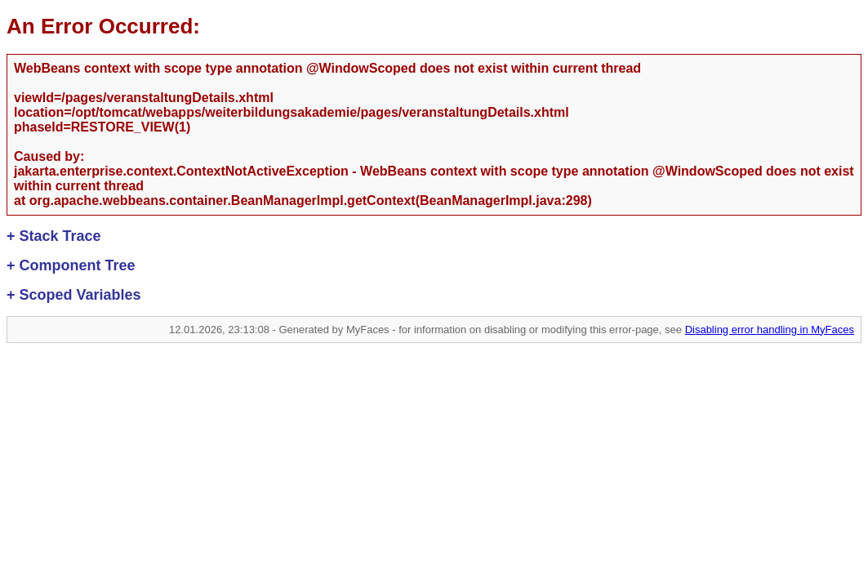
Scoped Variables (74, 295)
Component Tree (71, 265)
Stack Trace (54, 236)
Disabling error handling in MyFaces (770, 330)
